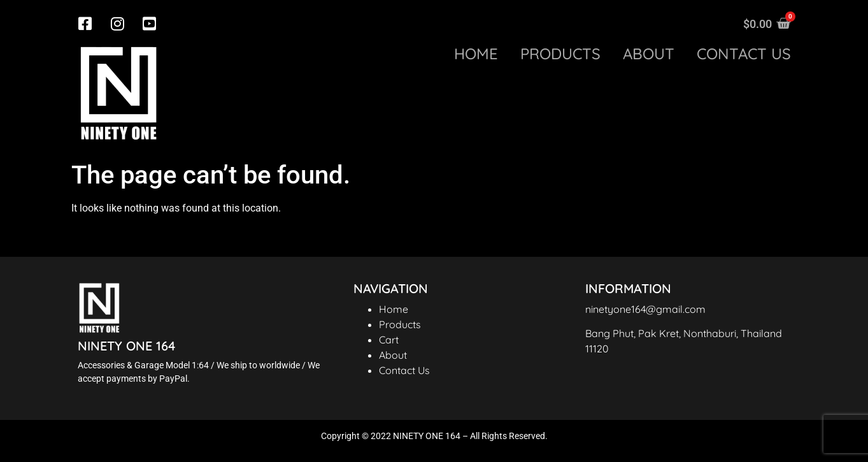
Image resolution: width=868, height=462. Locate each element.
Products (560, 54)
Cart (389, 340)
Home (476, 54)
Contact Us (404, 370)
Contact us (744, 54)
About (649, 54)
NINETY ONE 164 (126, 346)
